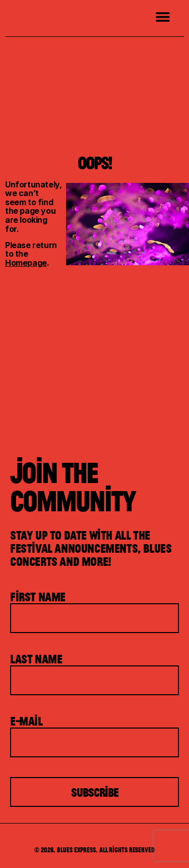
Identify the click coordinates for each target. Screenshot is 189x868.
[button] (163, 16)
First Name (38, 597)
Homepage (26, 263)
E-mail (26, 721)
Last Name (36, 659)
